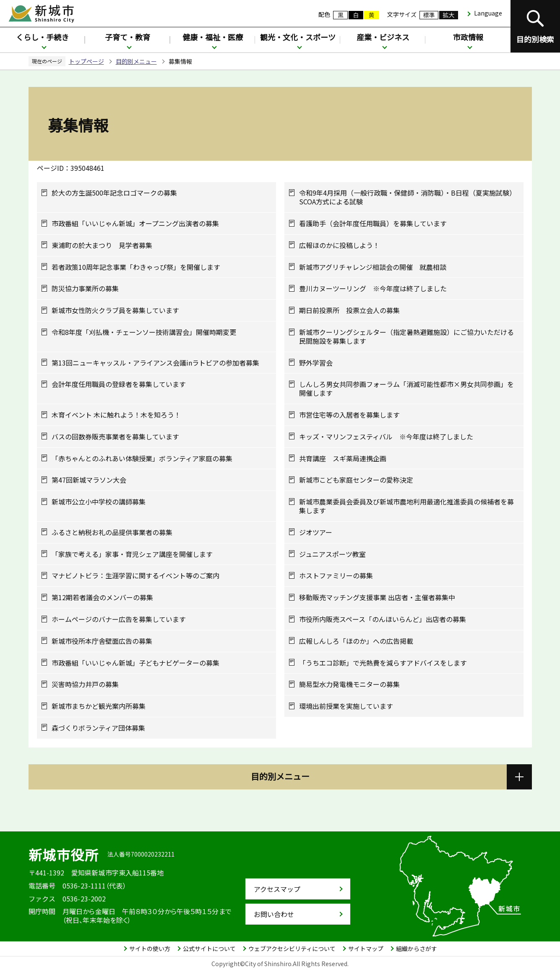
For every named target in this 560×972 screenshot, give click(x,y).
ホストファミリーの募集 (336, 576)
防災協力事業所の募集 (85, 289)
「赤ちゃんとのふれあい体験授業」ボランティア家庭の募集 (142, 459)
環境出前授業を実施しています (346, 706)
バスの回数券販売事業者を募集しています (115, 437)
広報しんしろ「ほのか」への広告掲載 (356, 641)
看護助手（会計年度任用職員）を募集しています (373, 223)
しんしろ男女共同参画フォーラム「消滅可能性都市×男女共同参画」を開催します (406, 389)
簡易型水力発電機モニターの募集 (349, 684)
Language (488, 13)
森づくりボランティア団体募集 (98, 728)
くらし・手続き (42, 37)
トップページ (86, 61)
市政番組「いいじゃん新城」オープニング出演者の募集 (135, 223)
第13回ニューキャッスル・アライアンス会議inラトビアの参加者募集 (155, 363)
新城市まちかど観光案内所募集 (99, 706)
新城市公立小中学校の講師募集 (99, 502)
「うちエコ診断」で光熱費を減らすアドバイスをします (383, 663)
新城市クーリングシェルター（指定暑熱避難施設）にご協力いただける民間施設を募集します (406, 337)
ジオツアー (316, 532)
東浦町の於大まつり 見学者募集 (102, 245)
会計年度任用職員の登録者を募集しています (119, 384)
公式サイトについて (209, 948)
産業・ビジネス (383, 37)
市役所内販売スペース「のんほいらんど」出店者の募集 (383, 619)
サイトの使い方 (150, 948)
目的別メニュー (136, 61)
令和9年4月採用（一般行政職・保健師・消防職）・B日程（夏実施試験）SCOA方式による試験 (408, 197)
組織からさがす (417, 948)
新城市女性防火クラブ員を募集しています (115, 310)
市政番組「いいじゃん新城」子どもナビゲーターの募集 (135, 663)
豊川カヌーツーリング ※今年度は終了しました (373, 289)
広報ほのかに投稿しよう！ (339, 245)
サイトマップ (366, 948)
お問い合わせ (274, 914)
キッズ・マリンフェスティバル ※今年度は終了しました (386, 437)
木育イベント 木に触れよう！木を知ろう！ (116, 415)
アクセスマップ (277, 889)
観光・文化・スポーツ (298, 37)
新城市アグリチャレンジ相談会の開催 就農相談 (373, 267)
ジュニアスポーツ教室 (332, 554)
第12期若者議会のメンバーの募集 (102, 597)
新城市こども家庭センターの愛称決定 (356, 480)
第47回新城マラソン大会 (89, 480)
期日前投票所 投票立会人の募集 (349, 310)
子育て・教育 (128, 37)
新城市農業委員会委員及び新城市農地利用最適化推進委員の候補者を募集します (406, 506)
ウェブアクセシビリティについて (292, 948)
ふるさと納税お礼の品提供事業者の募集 (112, 532)
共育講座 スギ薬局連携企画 (343, 459)
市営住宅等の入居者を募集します (349, 415)
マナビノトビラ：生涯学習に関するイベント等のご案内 (135, 576)
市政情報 (468, 37)
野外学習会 (316, 363)
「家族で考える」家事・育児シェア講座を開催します (132, 554)
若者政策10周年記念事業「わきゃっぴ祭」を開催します (136, 267)
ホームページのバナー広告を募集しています (119, 619)
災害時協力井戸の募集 (85, 684)
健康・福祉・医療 (213, 37)
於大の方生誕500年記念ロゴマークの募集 (114, 193)
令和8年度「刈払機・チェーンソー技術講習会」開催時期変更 (144, 332)
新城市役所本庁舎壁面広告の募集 (102, 641)
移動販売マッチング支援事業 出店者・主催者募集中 (377, 597)
